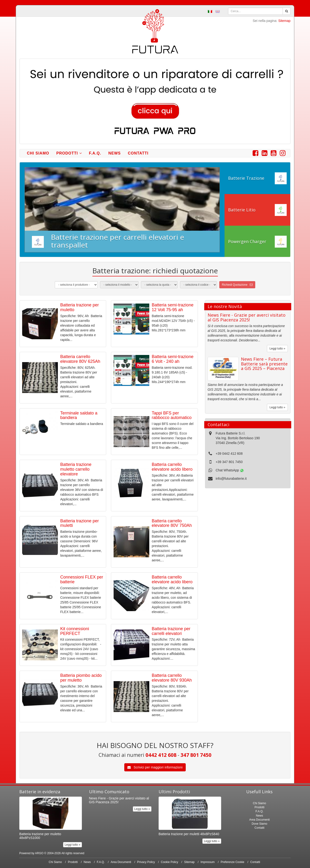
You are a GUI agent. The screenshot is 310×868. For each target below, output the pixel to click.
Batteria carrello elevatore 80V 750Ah (172, 523)
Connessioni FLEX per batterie (82, 579)
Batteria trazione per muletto (80, 307)
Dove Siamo (259, 824)
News (115, 153)
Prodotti (69, 153)
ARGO (39, 853)
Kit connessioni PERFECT (75, 631)
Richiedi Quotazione (237, 285)
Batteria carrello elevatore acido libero (172, 467)
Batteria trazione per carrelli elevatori (171, 631)
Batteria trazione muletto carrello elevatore (76, 469)
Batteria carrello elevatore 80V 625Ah (80, 359)
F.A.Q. (95, 153)
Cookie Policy (170, 862)
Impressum (207, 862)
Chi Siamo (38, 153)
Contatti (138, 153)
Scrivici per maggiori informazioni (155, 767)
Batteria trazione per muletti (80, 523)
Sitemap (284, 21)
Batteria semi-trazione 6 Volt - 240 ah (172, 359)
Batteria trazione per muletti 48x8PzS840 (189, 834)
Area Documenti (260, 820)
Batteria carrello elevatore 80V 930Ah (172, 678)
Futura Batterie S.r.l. (231, 433)
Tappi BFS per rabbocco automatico (172, 415)
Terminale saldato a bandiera (79, 415)
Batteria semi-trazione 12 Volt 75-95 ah (172, 307)
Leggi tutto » (277, 349)
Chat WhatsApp (230, 470)
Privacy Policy (146, 862)
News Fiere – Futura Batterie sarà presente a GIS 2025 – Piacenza (264, 364)
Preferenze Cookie (232, 862)
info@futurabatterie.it (231, 479)
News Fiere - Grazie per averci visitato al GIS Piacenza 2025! (247, 317)
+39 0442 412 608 (229, 454)
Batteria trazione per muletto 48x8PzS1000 (40, 836)
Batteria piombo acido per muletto (81, 678)
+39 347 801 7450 (229, 462)
